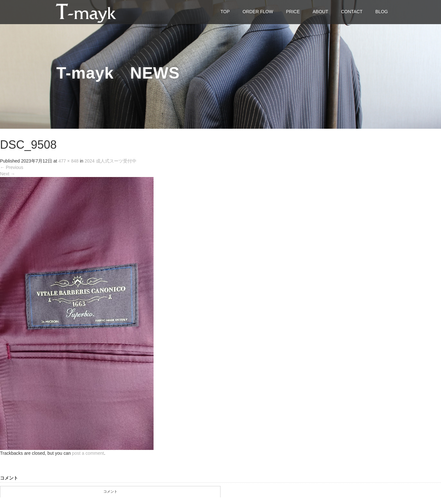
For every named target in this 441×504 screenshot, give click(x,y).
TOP (225, 12)
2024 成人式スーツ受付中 (111, 161)
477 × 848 (68, 161)
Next (8, 174)
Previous (12, 167)
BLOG (382, 12)
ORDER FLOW (258, 12)
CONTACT (352, 12)
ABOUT (320, 12)
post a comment (88, 453)
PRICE (293, 12)
